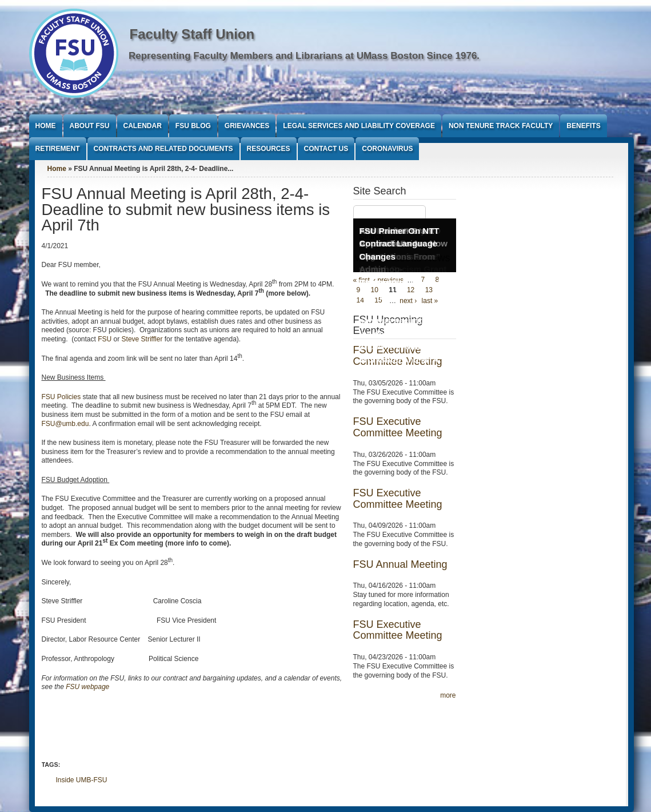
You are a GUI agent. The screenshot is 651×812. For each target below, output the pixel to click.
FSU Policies (61, 397)
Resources (269, 149)
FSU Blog (193, 126)
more (448, 695)
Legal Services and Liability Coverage (359, 126)
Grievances (247, 126)
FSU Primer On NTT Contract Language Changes (400, 244)
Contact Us (326, 149)
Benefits (583, 126)
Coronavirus (387, 149)
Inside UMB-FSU (82, 780)
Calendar (143, 126)
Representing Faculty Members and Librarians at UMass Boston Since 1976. (304, 56)
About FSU (90, 126)
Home (46, 126)
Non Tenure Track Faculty (501, 126)
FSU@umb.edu (65, 424)
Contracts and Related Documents (163, 149)
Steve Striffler (142, 339)
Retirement (58, 149)
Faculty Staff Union (192, 34)
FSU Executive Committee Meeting (398, 427)
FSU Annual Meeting (400, 564)
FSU (105, 339)
